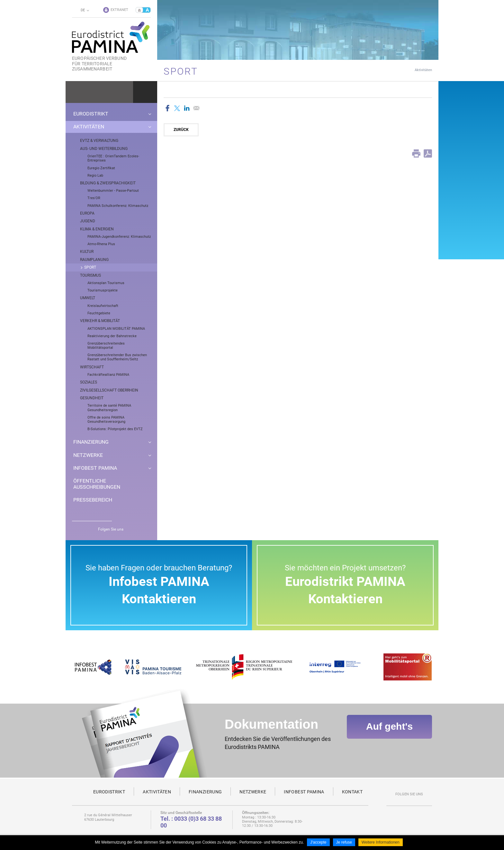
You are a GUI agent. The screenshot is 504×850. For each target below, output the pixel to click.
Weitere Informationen (381, 843)
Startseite (399, 70)
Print (416, 153)
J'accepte (318, 843)
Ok (145, 92)
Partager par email (196, 108)
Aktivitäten (423, 70)
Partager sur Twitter (177, 108)
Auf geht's (389, 731)
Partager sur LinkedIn (187, 108)
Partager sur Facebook (167, 108)
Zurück (181, 130)
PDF (428, 153)
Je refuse (344, 843)
